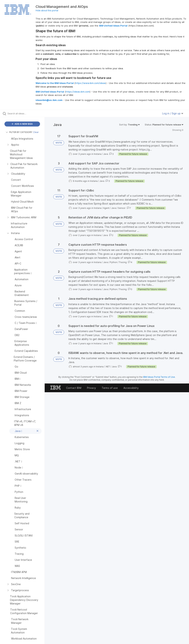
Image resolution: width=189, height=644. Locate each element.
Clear (36, 132)
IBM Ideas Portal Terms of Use (159, 377)
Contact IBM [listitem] (74, 388)
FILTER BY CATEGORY (19, 132)
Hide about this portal (47, 10)
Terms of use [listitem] (110, 388)
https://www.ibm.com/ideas (90, 83)
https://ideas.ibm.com (78, 92)
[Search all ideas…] (24, 113)
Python (114, 262)
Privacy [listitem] (91, 388)
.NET (108, 367)
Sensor (122, 208)
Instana (98, 154)
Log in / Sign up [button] (173, 113)
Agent (106, 208)
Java (106, 154)
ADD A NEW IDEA (22, 124)
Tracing (123, 262)
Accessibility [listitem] (131, 388)
